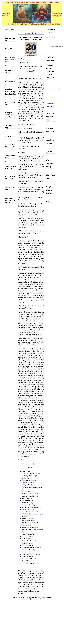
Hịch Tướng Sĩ (10, 81)
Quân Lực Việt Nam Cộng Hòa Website (32, 530)
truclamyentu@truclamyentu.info (32, 599)
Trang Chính (10, 30)
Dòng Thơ (9, 49)
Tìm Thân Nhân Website (28, 541)
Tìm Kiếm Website (27, 539)
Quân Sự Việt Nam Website (29, 527)
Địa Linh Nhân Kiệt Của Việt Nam (10, 60)
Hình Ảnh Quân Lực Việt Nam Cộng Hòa (11, 92)
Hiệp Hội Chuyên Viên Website (30, 507)
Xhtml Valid (15, 597)
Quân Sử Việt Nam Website (29, 534)
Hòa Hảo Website (26, 503)
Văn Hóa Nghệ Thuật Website (30, 554)
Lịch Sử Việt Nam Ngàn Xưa (50, 117)
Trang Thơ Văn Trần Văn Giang (50, 190)
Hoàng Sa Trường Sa (27, 505)
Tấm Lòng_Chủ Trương (50, 163)
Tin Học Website (26, 492)
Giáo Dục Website (27, 501)
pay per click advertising (31, 464)
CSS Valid (22, 597)
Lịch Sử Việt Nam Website (29, 512)
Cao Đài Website (26, 478)
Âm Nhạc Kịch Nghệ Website (30, 474)
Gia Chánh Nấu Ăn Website (29, 496)
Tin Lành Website (26, 543)
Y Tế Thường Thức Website (29, 563)
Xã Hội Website (27, 557)
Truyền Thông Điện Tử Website (30, 548)
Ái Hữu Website (26, 472)
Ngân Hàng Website (27, 516)
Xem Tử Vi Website (27, 561)
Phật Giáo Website (27, 525)
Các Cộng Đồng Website (28, 480)
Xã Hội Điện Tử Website (29, 559)
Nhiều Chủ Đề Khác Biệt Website (31, 514)
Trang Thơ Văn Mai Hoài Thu (10, 178)
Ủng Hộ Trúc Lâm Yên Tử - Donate (10, 200)
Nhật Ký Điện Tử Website (29, 523)
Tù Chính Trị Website (28, 550)
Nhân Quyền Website (27, 521)
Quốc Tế (49, 152)
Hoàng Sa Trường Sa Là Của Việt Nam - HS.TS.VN (51, 72)
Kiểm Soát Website (27, 510)
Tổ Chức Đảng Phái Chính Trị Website (32, 487)
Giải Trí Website (26, 498)
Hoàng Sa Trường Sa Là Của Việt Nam (10, 115)
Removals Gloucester (27, 536)
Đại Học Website (26, 485)
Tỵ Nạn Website (26, 552)
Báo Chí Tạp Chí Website (28, 476)
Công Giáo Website (27, 483)
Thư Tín (49, 202)
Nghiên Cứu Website (27, 518)
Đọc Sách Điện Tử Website (29, 494)
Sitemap (8, 136)
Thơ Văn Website (26, 545)
